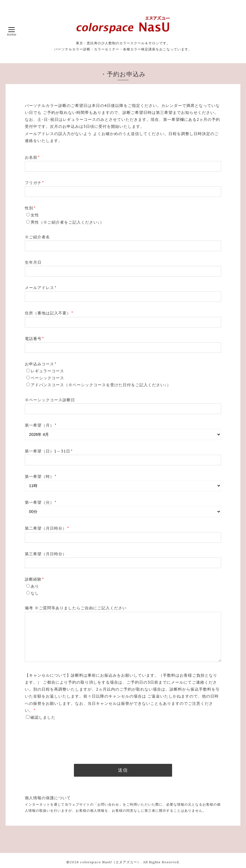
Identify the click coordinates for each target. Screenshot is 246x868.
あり (35, 586)
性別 (30, 208)
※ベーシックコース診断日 (50, 400)
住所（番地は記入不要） (49, 313)
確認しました (43, 717)
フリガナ (34, 183)
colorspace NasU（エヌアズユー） (110, 862)
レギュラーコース (47, 371)
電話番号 (34, 339)
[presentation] (67, 740)
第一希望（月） (41, 425)
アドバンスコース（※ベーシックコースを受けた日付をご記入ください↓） (101, 385)
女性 (35, 215)
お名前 (32, 157)
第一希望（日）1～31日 (49, 451)
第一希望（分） (41, 502)
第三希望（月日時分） (46, 554)
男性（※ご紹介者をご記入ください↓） (67, 222)
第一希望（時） (41, 476)
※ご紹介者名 (37, 237)
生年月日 (33, 262)
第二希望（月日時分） (47, 528)
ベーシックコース (47, 378)
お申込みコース (41, 364)
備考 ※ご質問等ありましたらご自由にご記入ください (76, 608)
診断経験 (34, 579)
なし (35, 593)
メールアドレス (41, 288)
